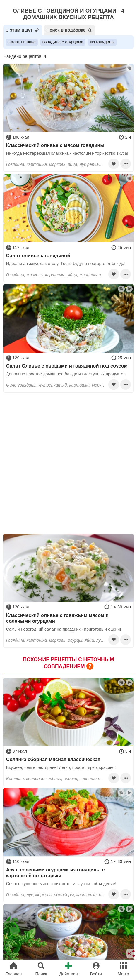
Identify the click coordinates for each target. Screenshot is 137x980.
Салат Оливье (22, 42)
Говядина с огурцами (63, 42)
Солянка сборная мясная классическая (53, 759)
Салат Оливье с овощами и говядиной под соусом (67, 366)
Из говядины (102, 42)
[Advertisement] (68, 463)
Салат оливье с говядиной (38, 255)
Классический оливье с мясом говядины (55, 145)
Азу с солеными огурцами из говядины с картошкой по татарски (55, 873)
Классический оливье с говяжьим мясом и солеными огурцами (57, 618)
